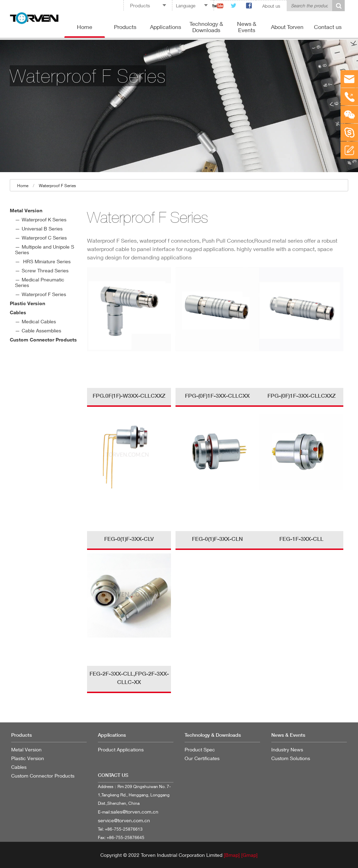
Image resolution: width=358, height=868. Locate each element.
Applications (166, 27)
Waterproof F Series (57, 186)
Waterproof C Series (44, 238)
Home (85, 27)
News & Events (247, 27)
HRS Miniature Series (46, 261)
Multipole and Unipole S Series (45, 249)
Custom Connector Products (43, 340)
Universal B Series (42, 229)
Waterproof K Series (44, 219)
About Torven (287, 27)
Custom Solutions (291, 758)
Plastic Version (27, 303)
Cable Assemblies (41, 330)
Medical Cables (39, 321)
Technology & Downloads (206, 27)
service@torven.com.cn (124, 820)
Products (125, 27)
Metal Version (26, 210)
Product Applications (121, 749)
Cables (18, 312)
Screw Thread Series (45, 270)
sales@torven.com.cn (135, 812)
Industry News (287, 749)
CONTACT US (113, 775)
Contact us (328, 27)
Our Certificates (202, 758)
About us (271, 6)
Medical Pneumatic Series (40, 282)
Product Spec (200, 749)
